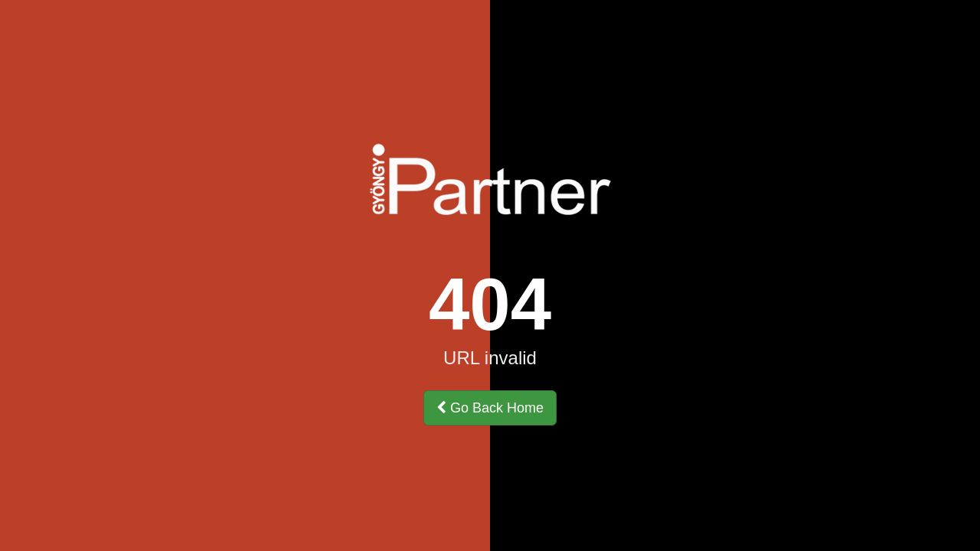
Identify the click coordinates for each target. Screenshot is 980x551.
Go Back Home (490, 408)
